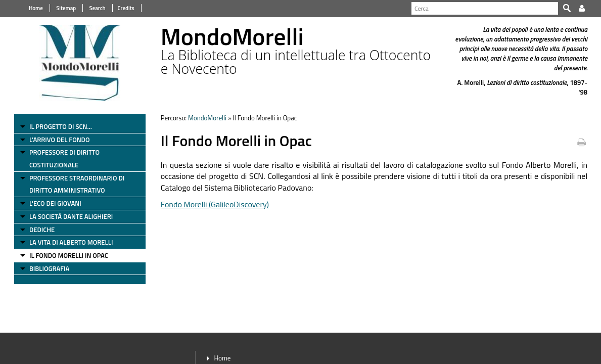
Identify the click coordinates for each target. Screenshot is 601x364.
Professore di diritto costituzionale (61, 158)
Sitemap (62, 8)
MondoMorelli (205, 118)
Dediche (38, 230)
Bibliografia (46, 268)
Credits (122, 8)
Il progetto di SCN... (57, 126)
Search (93, 8)
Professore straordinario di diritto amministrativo (73, 184)
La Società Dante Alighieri (67, 216)
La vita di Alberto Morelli (68, 242)
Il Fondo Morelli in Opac (65, 255)
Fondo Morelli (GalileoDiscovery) (213, 204)
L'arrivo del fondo (56, 140)
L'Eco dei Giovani (52, 203)
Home (32, 8)
